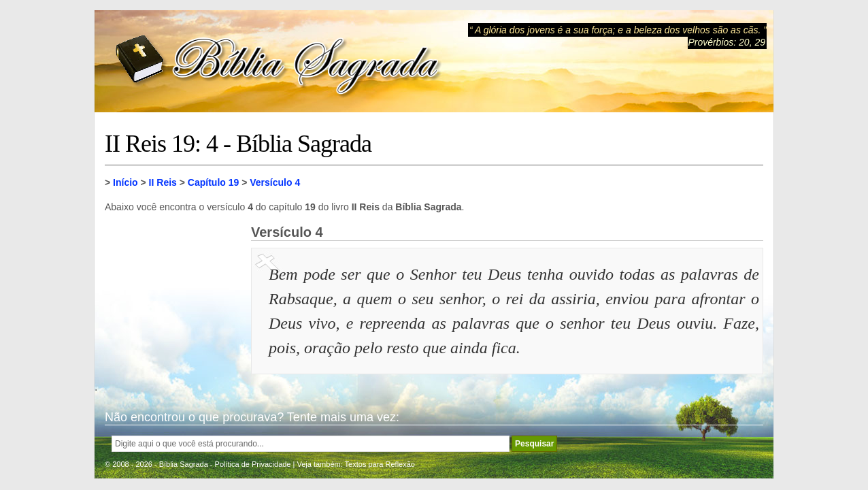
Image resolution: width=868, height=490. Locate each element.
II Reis (163, 182)
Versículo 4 (275, 182)
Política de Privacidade (253, 464)
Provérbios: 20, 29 (727, 42)
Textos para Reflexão (380, 464)
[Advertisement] (173, 293)
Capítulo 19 (213, 182)
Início (126, 182)
